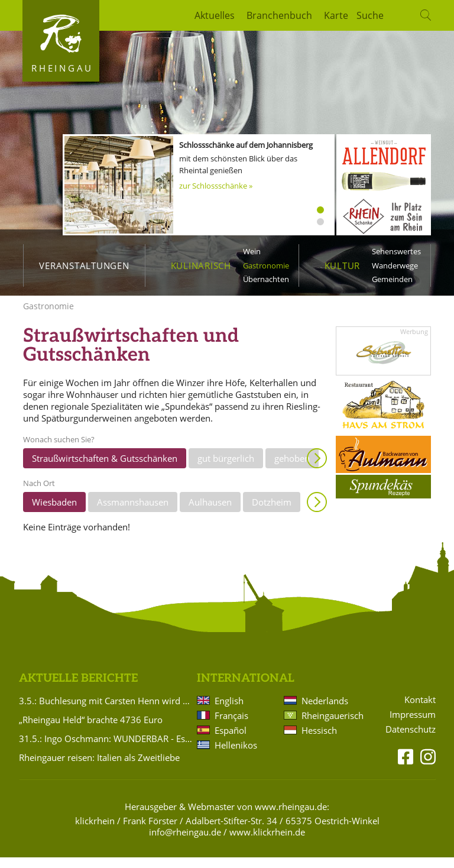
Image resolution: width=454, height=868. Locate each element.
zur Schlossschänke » (216, 186)
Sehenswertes (396, 251)
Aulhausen (210, 513)
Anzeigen (317, 469)
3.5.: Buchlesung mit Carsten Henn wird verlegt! (106, 711)
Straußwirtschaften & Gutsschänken (105, 469)
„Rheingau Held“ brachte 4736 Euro (91, 730)
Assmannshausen (133, 513)
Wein (252, 251)
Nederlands (325, 711)
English (229, 711)
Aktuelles (215, 15)
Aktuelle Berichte (78, 689)
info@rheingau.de (185, 843)
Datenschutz (411, 740)
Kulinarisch (201, 265)
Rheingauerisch (332, 726)
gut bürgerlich (226, 469)
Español (231, 741)
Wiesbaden (54, 513)
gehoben (292, 469)
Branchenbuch (279, 15)
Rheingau (62, 68)
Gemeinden (392, 279)
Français (231, 726)
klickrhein (95, 831)
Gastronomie (266, 265)
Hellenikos (236, 756)
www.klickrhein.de (267, 843)
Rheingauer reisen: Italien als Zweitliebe (99, 768)
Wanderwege (395, 265)
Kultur (343, 265)
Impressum (413, 725)
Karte (336, 15)
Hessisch (319, 741)
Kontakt (420, 710)
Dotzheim (272, 513)
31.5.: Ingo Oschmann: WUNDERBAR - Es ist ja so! (106, 749)
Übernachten (266, 279)
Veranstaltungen (84, 265)
